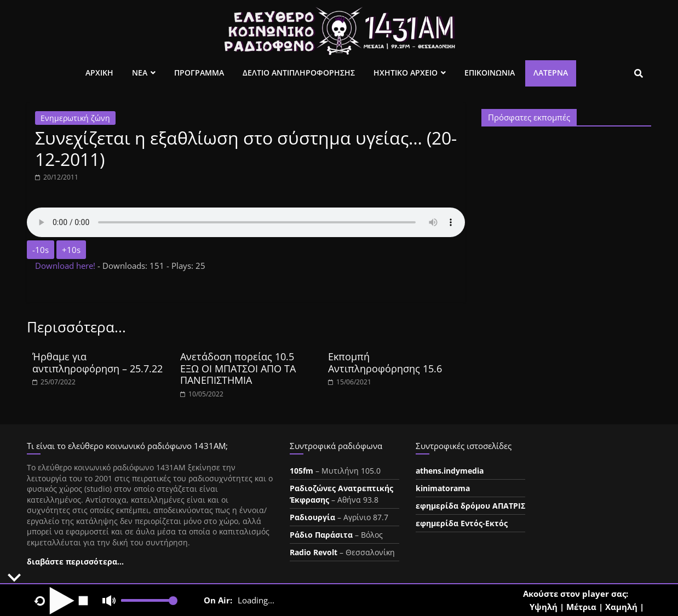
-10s (41, 250)
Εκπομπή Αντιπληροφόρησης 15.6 (385, 362)
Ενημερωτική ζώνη (75, 118)
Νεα (140, 73)
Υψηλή (544, 607)
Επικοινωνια (490, 73)
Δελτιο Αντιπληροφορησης (299, 73)
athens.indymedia (450, 471)
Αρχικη (99, 73)
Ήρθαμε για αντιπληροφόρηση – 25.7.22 (97, 362)
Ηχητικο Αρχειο (406, 73)
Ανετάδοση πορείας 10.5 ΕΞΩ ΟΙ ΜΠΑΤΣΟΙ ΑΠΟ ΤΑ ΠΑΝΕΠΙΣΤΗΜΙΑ (238, 368)
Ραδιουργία (312, 517)
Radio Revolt (314, 552)
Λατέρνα (551, 73)
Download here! (66, 266)
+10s (71, 250)
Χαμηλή (621, 607)
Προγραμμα (199, 73)
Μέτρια (581, 607)
